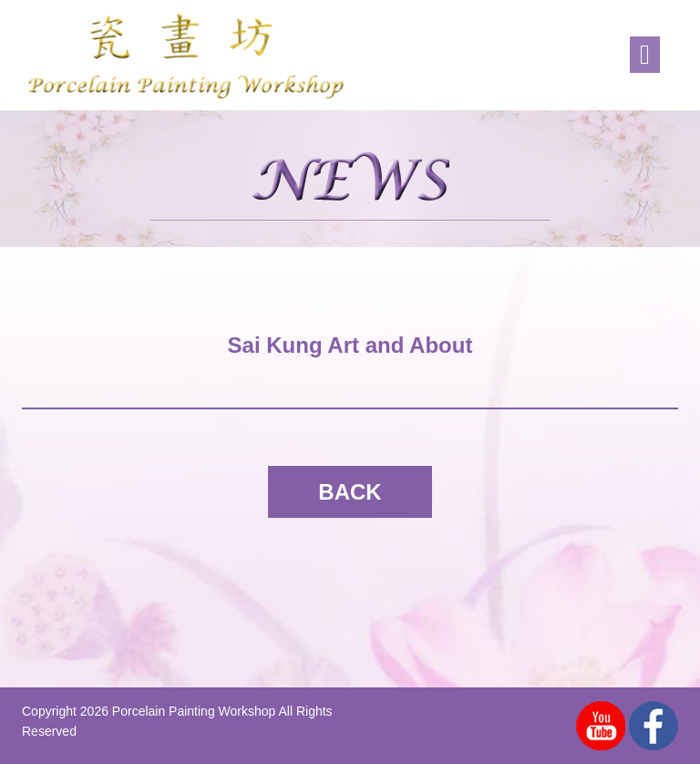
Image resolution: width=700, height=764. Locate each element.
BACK (350, 492)
